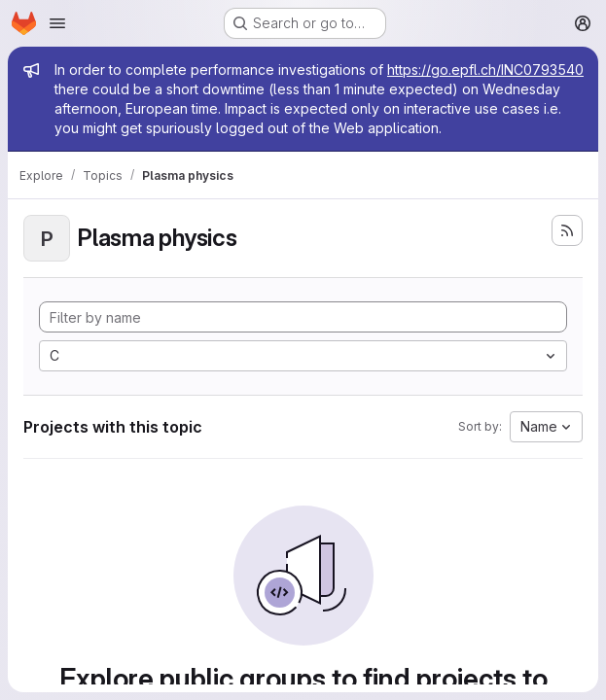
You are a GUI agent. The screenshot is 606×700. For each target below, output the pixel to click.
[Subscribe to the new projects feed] (567, 230)
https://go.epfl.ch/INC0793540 (485, 70)
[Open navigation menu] (57, 23)
